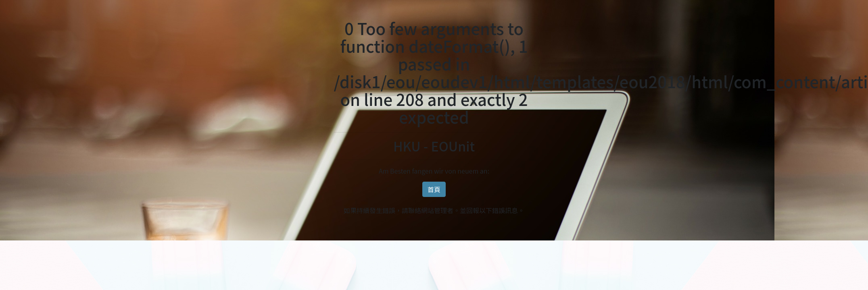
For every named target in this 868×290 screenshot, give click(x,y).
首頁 (434, 189)
